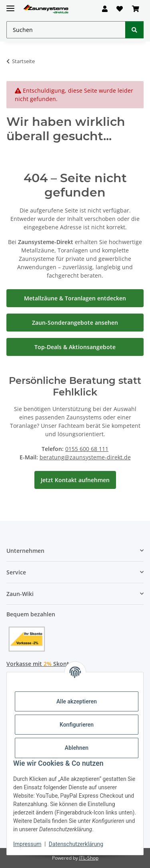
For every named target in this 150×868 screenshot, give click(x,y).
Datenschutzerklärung (76, 844)
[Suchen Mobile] (66, 30)
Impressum (27, 844)
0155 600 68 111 (87, 449)
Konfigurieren (77, 725)
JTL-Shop (89, 858)
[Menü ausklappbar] (10, 5)
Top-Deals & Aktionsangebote (75, 347)
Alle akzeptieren (77, 701)
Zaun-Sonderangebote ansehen (75, 323)
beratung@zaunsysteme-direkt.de (85, 457)
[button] (105, 9)
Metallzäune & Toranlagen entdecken (75, 298)
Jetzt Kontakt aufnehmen (75, 480)
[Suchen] (134, 30)
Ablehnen (77, 748)
